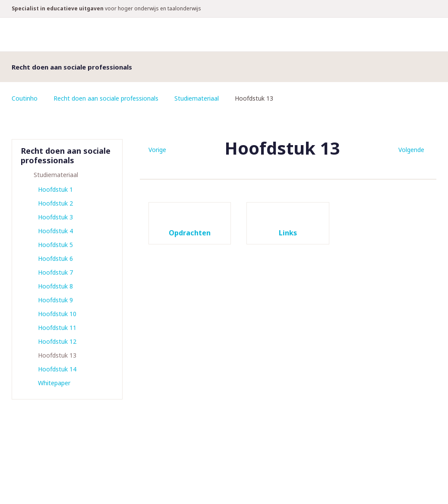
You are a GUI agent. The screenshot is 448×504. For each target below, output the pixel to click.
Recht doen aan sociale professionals (106, 98)
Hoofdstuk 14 (57, 369)
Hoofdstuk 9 (55, 300)
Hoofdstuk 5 (55, 245)
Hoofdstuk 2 (55, 203)
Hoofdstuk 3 (55, 217)
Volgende (411, 150)
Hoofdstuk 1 (55, 189)
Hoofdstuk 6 (55, 258)
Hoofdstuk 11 (57, 328)
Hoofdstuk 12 (57, 341)
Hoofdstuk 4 (55, 231)
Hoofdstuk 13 (57, 355)
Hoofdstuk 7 (55, 272)
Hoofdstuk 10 (57, 314)
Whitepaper (54, 383)
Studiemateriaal (197, 98)
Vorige (157, 150)
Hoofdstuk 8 (55, 286)
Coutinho (25, 98)
